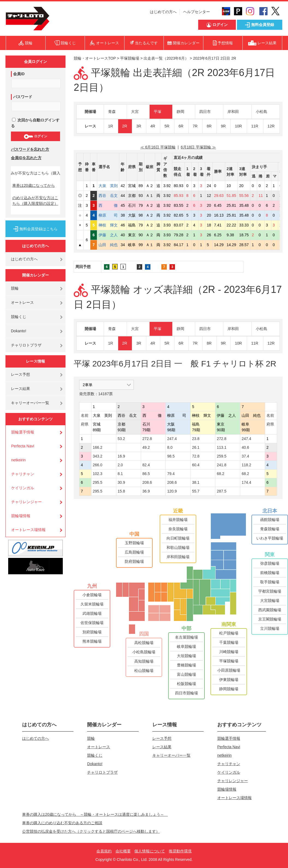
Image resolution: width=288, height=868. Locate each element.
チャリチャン (23, 474)
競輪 (15, 288)
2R (125, 126)
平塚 (158, 112)
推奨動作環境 (180, 851)
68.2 (220, 474)
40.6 (245, 447)
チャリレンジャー (26, 502)
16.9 (121, 456)
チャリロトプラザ (26, 345)
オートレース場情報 (28, 530)
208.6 (147, 482)
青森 (112, 112)
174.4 (246, 482)
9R (223, 126)
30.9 (121, 482)
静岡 (180, 112)
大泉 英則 (108, 186)
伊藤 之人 (108, 235)
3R (139, 126)
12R (271, 126)
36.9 (146, 491)
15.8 (121, 491)
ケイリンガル (23, 488)
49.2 (146, 447)
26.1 (196, 447)
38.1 (196, 482)
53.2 (121, 439)
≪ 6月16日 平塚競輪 (158, 147)
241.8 (222, 465)
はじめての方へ (163, 12)
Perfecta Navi (23, 446)
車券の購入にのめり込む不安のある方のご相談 (62, 823)
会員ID (19, 74)
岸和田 (233, 112)
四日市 (205, 112)
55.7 (196, 491)
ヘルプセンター (197, 12)
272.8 (147, 439)
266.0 (98, 465)
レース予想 (20, 374)
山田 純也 (108, 245)
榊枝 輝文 (108, 225)
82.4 (146, 465)
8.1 (120, 474)
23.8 (196, 439)
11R (255, 126)
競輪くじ (19, 317)
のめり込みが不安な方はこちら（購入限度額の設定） (35, 201)
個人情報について (150, 851)
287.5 (222, 491)
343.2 (98, 456)
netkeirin (18, 460)
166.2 (98, 447)
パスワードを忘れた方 (30, 149)
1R (111, 126)
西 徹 (108, 205)
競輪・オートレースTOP (95, 58)
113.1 (222, 447)
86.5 (146, 474)
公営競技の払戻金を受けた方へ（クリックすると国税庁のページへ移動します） (91, 831)
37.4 (245, 456)
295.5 (98, 482)
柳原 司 (108, 215)
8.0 (170, 447)
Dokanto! (19, 331)
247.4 (172, 439)
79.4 (171, 474)
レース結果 (20, 389)
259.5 (222, 456)
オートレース (22, 302)
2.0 (120, 465)
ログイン (35, 136)
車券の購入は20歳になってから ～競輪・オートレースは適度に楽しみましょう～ (95, 814)
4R (153, 126)
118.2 (246, 465)
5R (167, 126)
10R (238, 126)
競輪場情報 (21, 516)
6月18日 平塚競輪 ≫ (198, 147)
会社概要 (123, 851)
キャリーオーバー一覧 (30, 403)
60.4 (196, 465)
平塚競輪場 (130, 58)
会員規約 (104, 851)
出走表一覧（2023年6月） (166, 58)
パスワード (23, 97)
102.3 (98, 474)
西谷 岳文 (108, 196)
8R (209, 126)
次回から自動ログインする (35, 123)
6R (181, 126)
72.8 (196, 456)
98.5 (171, 456)
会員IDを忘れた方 (26, 158)
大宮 (135, 112)
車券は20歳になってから (34, 185)
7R (195, 126)
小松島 (262, 112)
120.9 (172, 491)
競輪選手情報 (23, 432)
